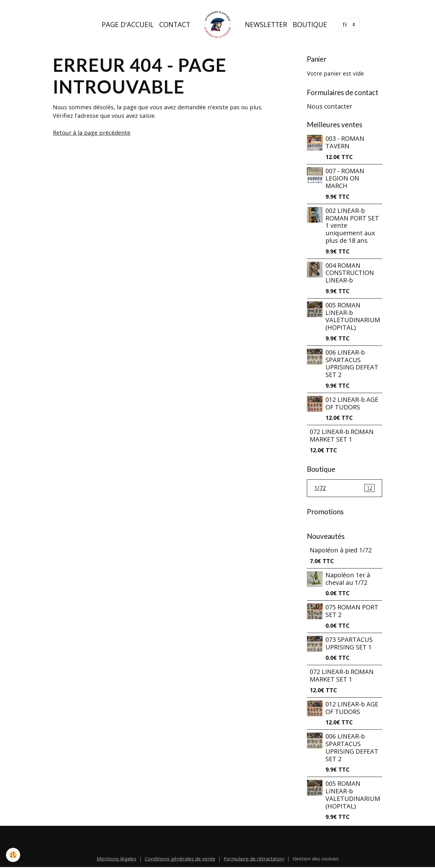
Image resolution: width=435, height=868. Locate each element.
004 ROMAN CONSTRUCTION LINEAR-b (350, 273)
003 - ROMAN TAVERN (345, 142)
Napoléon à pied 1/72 (341, 550)
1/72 (344, 488)
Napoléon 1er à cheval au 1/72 (348, 579)
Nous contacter (330, 106)
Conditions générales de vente (180, 859)
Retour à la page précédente (92, 133)
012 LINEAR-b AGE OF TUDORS (352, 403)
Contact (175, 24)
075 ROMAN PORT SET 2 (352, 611)
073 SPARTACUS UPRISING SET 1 (349, 643)
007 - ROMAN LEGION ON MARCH (345, 178)
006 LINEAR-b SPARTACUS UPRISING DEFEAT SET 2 (352, 363)
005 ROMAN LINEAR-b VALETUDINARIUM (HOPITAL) (353, 316)
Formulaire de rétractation (254, 859)
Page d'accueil (128, 24)
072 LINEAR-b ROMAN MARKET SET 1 (342, 435)
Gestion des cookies (316, 859)
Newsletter (266, 24)
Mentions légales (116, 859)
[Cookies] (13, 855)
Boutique (310, 24)
